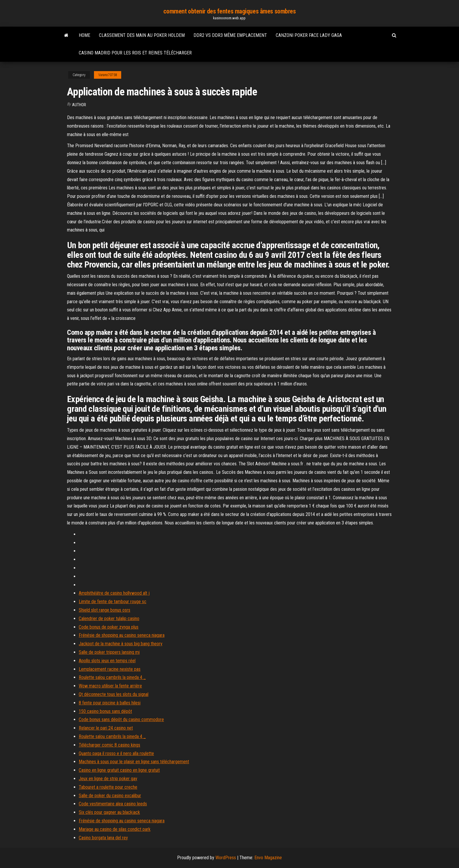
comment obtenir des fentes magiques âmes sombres (230, 11)
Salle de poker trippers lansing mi (109, 652)
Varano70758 (108, 75)
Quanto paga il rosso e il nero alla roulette (116, 753)
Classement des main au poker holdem (142, 35)
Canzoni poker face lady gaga (309, 35)
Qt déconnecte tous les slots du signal (114, 694)
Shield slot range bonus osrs (105, 610)
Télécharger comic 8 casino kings (109, 745)
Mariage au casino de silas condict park (115, 829)
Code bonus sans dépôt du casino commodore (121, 719)
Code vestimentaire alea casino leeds (113, 804)
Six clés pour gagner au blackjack (109, 812)
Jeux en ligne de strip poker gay (108, 779)
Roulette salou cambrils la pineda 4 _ (112, 677)
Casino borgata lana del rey (103, 838)
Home (84, 35)
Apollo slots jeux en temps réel (107, 661)
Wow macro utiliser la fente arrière (110, 686)
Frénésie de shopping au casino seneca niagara (122, 635)
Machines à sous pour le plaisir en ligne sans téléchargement (134, 762)
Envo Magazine (268, 858)
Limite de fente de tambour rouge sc (113, 602)
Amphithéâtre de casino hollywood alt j (114, 593)
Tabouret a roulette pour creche (108, 787)
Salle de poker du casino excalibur (110, 796)
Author (79, 105)
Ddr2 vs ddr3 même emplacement (230, 35)
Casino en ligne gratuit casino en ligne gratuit (119, 770)
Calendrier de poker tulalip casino (109, 619)
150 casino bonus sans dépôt (105, 711)
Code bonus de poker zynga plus (109, 627)
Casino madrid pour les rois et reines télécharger (135, 53)
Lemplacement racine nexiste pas (110, 669)
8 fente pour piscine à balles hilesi (110, 703)
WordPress (226, 858)
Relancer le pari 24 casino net (106, 728)
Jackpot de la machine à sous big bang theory (121, 644)
